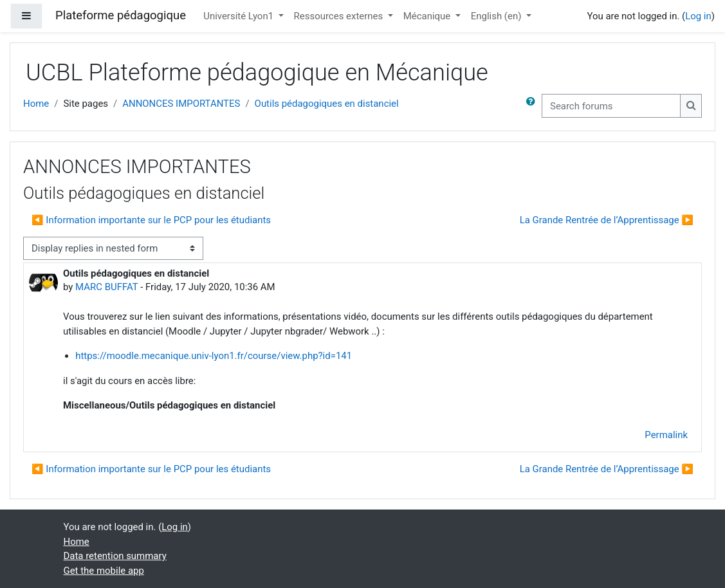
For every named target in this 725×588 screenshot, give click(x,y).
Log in (698, 16)
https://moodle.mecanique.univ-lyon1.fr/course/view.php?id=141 (214, 356)
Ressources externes (340, 16)
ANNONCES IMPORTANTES (181, 104)
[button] (533, 106)
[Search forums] (611, 106)
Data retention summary (115, 556)
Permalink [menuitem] (666, 435)
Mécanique (428, 16)
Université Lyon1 (240, 16)
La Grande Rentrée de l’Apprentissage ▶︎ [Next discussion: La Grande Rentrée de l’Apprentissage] (607, 220)
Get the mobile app (104, 571)
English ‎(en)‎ (497, 16)
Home (36, 104)
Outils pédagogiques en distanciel (327, 104)
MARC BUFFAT (106, 287)
